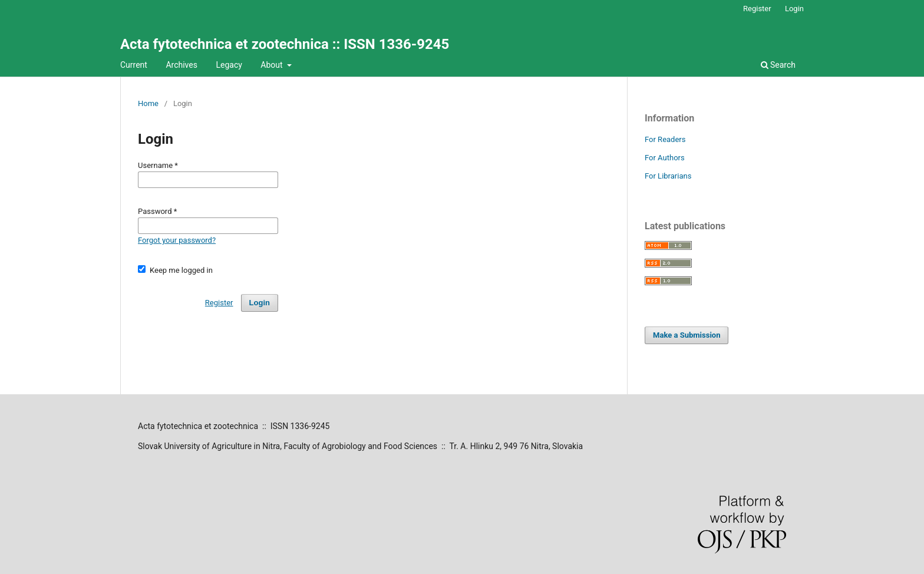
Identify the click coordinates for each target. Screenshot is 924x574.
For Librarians (668, 176)
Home (148, 103)
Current (134, 65)
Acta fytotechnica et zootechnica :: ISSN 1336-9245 (285, 44)
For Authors (665, 158)
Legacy (229, 65)
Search (778, 65)
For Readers (665, 139)
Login (794, 9)
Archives (181, 65)
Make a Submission (687, 335)
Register (757, 9)
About (273, 65)
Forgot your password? (177, 240)
